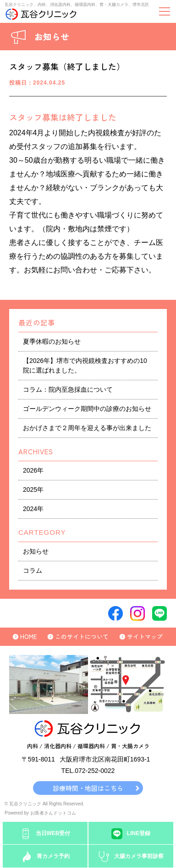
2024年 (33, 509)
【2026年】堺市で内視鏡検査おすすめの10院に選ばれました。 (85, 365)
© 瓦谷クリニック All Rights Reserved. (44, 804)
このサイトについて (82, 636)
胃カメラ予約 (53, 856)
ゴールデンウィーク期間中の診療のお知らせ (87, 409)
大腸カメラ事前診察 (139, 856)
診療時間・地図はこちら (88, 788)
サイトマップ (145, 636)
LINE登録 (139, 833)
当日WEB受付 (53, 833)
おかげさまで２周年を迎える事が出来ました (87, 428)
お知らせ (36, 551)
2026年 (33, 470)
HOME (28, 636)
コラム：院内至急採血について (68, 389)
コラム (33, 570)
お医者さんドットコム (53, 813)
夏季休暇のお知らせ (52, 341)
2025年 (33, 490)
